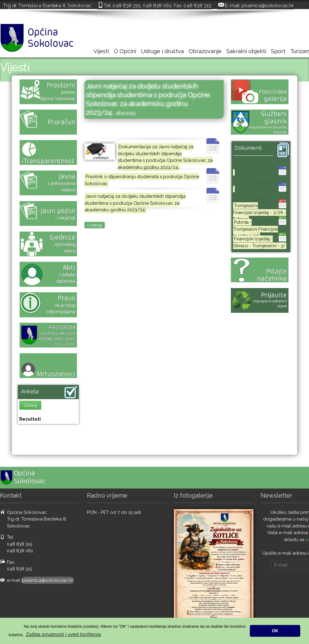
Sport (278, 51)
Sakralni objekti (246, 51)
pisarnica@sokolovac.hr (268, 5)
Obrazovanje (205, 51)
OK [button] (275, 631)
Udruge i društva (162, 51)
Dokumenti (248, 148)
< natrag (95, 225)
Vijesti (101, 51)
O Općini (125, 51)
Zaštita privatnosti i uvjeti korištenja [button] (63, 634)
